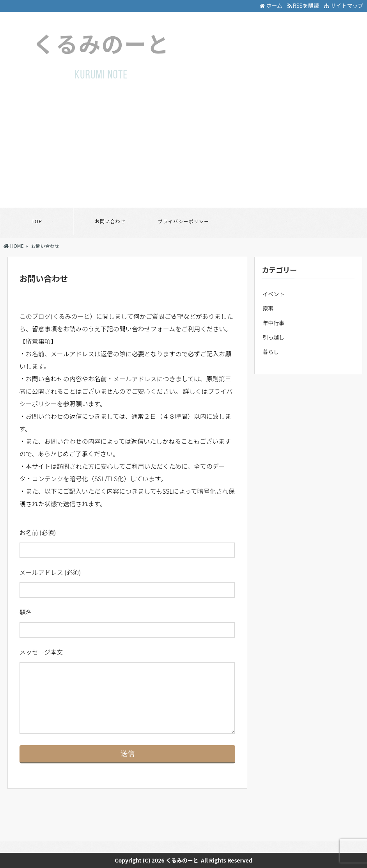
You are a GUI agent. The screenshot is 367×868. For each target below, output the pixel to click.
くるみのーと (182, 860)
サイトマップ (343, 5)
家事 (268, 308)
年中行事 (273, 323)
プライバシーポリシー (184, 221)
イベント (273, 294)
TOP (37, 221)
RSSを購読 (304, 5)
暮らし (271, 352)
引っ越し (273, 337)
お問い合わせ (110, 221)
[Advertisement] (183, 149)
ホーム (271, 5)
